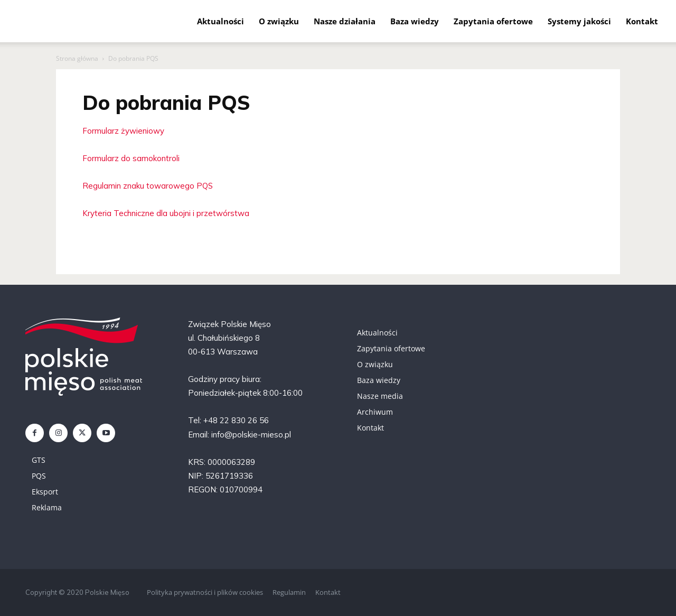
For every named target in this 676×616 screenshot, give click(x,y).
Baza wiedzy (415, 21)
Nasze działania (345, 21)
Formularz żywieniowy (123, 131)
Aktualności (220, 21)
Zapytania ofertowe (493, 21)
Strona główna (77, 58)
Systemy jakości (579, 21)
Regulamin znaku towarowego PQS (148, 186)
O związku (279, 21)
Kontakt (642, 21)
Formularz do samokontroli (131, 158)
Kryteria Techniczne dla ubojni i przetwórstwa (166, 213)
